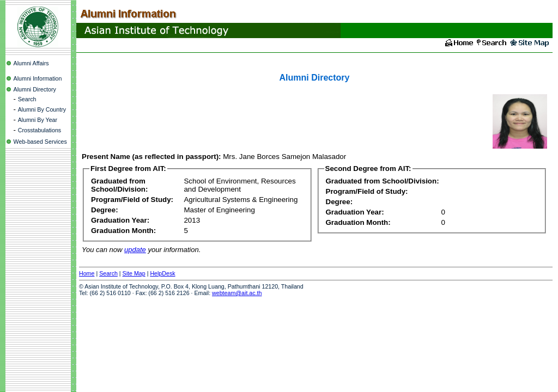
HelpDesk (162, 273)
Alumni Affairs (31, 63)
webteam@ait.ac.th (237, 293)
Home (87, 273)
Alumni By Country (42, 109)
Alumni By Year (38, 120)
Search (27, 99)
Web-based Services (40, 142)
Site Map (134, 273)
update (135, 250)
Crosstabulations (40, 130)
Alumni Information (38, 78)
